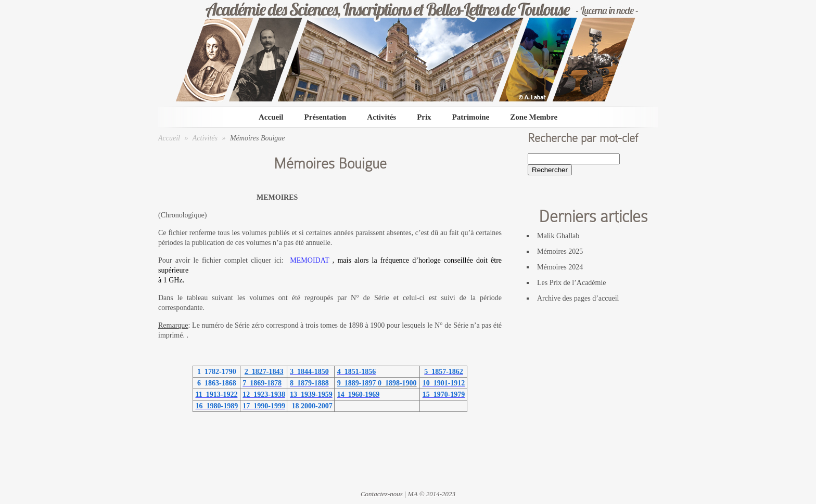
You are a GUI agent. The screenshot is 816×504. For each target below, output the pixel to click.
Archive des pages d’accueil (578, 298)
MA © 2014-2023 (432, 494)
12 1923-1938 (264, 395)
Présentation (325, 117)
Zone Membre (534, 117)
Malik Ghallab (558, 236)
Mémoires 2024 (560, 267)
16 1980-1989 (217, 406)
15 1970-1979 (444, 395)
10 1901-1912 (444, 383)
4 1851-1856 (357, 372)
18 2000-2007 (311, 406)
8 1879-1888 (309, 383)
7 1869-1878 (262, 383)
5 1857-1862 (444, 372)
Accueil (271, 117)
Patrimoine (471, 117)
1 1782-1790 (215, 372)
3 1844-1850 (309, 372)
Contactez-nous (382, 494)
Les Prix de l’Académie (572, 283)
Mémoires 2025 (560, 251)
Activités (381, 117)
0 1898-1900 (397, 383)
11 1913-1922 (217, 395)
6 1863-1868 (215, 383)
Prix (424, 117)
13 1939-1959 (311, 395)
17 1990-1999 (264, 406)
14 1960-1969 (359, 395)
